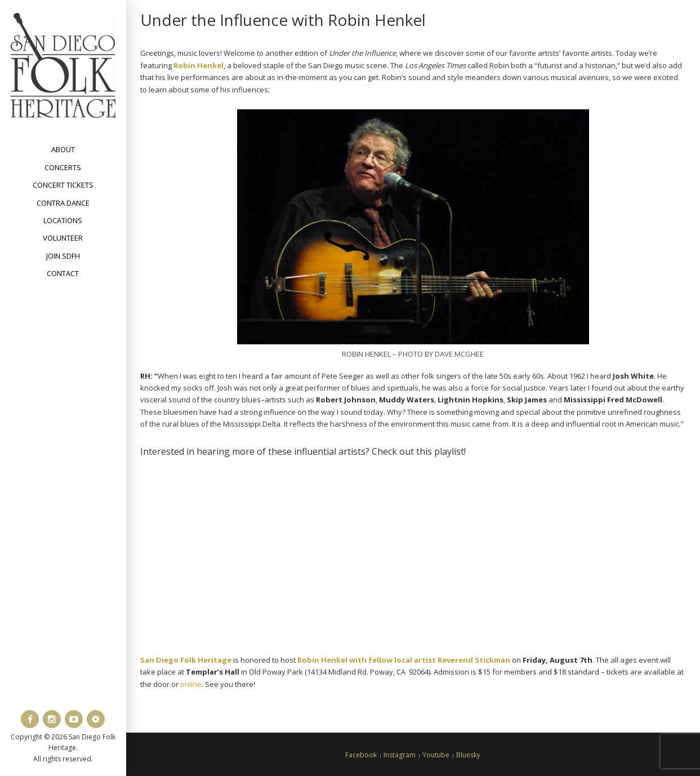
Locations (63, 220)
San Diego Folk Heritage (186, 660)
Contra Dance (63, 203)
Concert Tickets (63, 185)
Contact (63, 273)
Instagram (400, 755)
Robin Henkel (199, 65)
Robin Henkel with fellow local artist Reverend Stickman (404, 660)
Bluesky (468, 755)
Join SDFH (63, 256)
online (191, 684)
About (63, 149)
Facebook (361, 755)
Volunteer (63, 238)
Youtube (436, 755)
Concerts (63, 167)
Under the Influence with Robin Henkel (283, 20)
